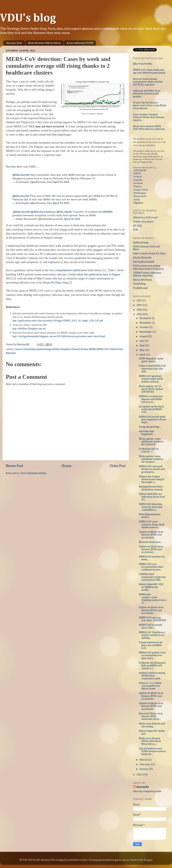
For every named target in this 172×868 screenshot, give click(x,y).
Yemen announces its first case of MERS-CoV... (151, 645)
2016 (139, 305)
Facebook (138, 183)
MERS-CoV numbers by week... (152, 558)
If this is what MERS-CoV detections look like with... (152, 369)
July (142, 341)
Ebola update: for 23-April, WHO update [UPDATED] (151, 389)
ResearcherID (140, 196)
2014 (139, 314)
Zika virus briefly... (143, 64)
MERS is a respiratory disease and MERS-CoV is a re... (151, 399)
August (144, 336)
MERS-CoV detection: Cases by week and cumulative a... (151, 507)
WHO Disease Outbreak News (147, 248)
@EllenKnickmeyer (43, 212)
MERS (92, 349)
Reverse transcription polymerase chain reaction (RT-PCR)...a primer (148, 82)
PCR (135, 230)
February (145, 764)
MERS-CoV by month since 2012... (150, 626)
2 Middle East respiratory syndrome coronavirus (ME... (152, 577)
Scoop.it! (138, 177)
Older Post (118, 466)
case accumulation (25, 349)
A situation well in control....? (149, 450)
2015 (139, 310)
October (144, 327)
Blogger (148, 860)
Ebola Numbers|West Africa (44, 43)
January (144, 769)
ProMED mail (141, 288)
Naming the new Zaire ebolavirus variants (151, 488)
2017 (139, 301)
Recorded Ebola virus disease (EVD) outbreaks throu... (151, 716)
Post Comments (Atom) (33, 473)
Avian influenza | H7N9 (80, 43)
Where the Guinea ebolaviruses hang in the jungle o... (152, 479)
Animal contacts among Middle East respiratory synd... (152, 676)
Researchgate (140, 193)
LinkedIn (138, 180)
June (142, 345)
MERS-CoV (102, 349)
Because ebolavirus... (150, 542)
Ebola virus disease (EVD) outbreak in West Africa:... (150, 741)
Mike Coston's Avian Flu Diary (150, 254)
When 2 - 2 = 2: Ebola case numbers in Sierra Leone (150, 686)
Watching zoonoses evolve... (150, 516)
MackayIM (142, 787)
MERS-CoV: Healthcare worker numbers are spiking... (152, 635)
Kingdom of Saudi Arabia (74, 349)
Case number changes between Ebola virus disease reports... (149, 117)
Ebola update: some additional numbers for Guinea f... (151, 459)
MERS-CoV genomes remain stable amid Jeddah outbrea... (151, 379)
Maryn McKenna (143, 280)
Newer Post (14, 466)
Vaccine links (14, 43)
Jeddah (56, 349)
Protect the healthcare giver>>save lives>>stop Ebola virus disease (150, 105)
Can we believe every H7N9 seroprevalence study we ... (152, 751)
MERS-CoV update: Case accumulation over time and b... (152, 655)
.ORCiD (137, 173)
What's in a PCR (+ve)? (145, 218)
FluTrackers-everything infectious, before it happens (149, 267)
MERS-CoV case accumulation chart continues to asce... (151, 567)
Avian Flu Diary (52, 283)
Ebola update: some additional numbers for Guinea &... (151, 442)
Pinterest (138, 186)
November (146, 323)
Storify (137, 200)
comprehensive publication (71, 270)
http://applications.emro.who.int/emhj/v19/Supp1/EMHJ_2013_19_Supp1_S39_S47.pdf (58, 321)
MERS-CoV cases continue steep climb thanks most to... (152, 524)
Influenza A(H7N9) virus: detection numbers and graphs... (147, 94)
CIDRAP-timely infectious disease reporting (147, 274)
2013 (139, 775)
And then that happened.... (147, 433)
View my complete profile (147, 791)
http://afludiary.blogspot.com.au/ (29, 328)
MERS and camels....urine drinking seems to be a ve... (153, 599)
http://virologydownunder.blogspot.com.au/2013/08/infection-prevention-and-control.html (59, 336)
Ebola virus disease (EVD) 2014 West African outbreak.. (149, 128)
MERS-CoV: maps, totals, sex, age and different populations (149, 71)
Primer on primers (143, 222)
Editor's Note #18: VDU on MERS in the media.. (151, 587)
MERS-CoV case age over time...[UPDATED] (152, 619)
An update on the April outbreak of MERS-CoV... (151, 409)
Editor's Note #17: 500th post (152, 732)
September (146, 332)
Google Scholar (141, 190)
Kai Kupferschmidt (144, 262)
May (142, 350)
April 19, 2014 (61, 182)
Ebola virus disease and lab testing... (152, 725)
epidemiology (44, 349)
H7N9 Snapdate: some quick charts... (151, 360)
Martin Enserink (142, 258)
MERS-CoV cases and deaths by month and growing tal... (152, 469)
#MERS (108, 212)
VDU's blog (28, 18)
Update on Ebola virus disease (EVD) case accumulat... (151, 535)
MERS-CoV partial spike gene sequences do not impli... (153, 420)
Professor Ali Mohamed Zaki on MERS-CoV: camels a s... (152, 666)
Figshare (138, 203)
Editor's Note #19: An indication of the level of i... (152, 497)
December (146, 318)
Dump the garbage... (150, 427)
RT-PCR (137, 226)
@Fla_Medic (65, 212)
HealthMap (140, 284)
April (143, 355)
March (144, 760)
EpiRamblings (141, 242)
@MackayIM (21, 175)
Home (66, 466)
